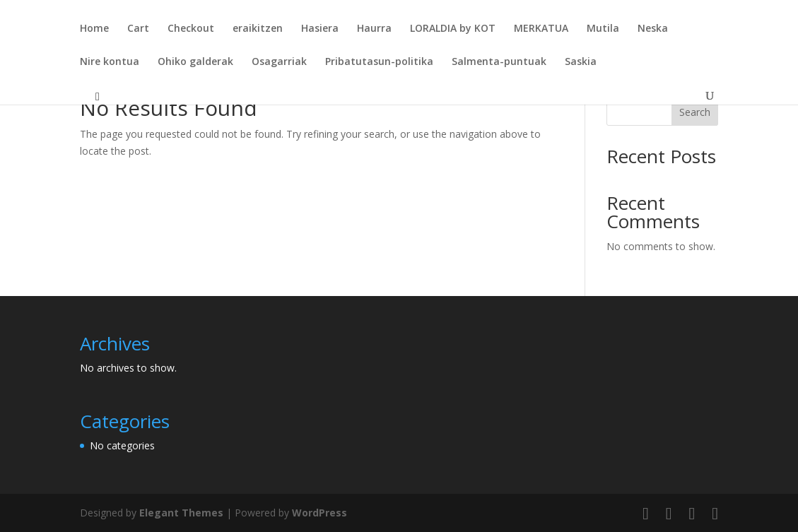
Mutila (603, 29)
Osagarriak (279, 62)
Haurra (374, 29)
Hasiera (320, 29)
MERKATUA (541, 29)
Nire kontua (110, 62)
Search (695, 112)
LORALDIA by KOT (453, 29)
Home (94, 29)
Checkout (191, 29)
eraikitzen (258, 29)
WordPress (319, 513)
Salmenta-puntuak (499, 62)
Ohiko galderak (195, 62)
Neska (653, 29)
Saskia (581, 62)
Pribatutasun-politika (379, 62)
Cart (138, 29)
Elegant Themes (181, 513)
